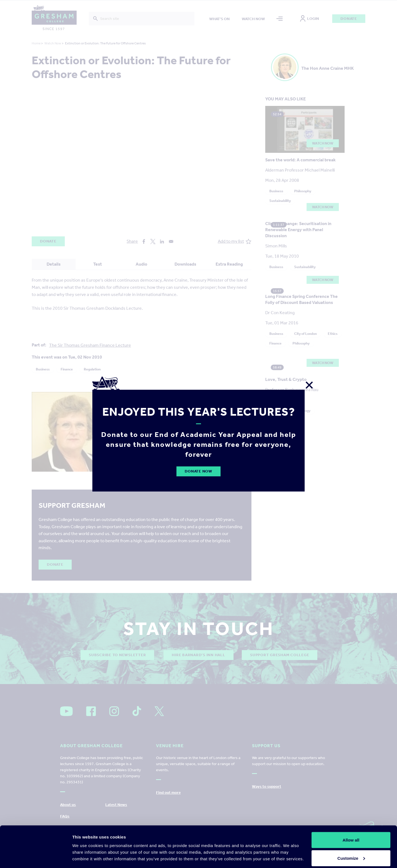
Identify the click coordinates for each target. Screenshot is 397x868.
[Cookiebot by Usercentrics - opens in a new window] (36, 857)
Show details (85, 851)
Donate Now (198, 471)
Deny (351, 853)
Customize (351, 835)
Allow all (351, 817)
